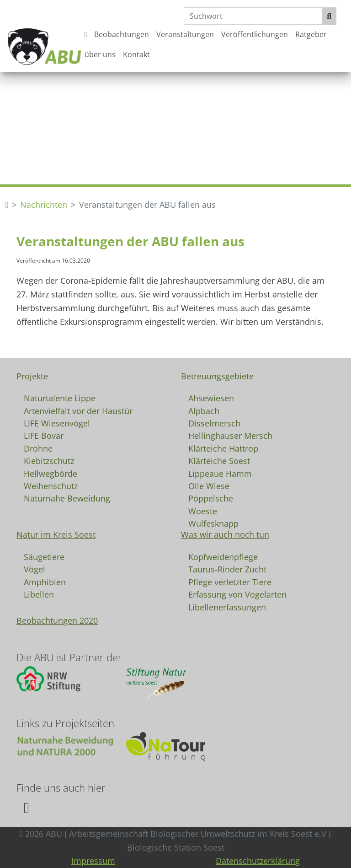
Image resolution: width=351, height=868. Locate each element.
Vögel (35, 569)
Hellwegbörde (51, 473)
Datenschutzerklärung (258, 861)
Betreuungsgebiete (217, 376)
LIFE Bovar (44, 435)
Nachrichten (44, 205)
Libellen (39, 594)
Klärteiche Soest (219, 460)
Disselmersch (214, 423)
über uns (100, 54)
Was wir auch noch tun (225, 534)
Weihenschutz (51, 485)
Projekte (32, 376)
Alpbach (204, 410)
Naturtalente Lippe (60, 398)
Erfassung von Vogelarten (237, 594)
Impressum (93, 861)
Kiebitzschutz (49, 460)
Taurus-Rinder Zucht (227, 569)
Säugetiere (44, 556)
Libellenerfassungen (227, 607)
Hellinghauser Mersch (230, 435)
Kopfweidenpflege (223, 556)
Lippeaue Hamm (220, 473)
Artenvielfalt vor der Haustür (78, 410)
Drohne (38, 448)
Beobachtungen (122, 34)
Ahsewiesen (211, 398)
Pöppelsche (211, 498)
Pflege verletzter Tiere (230, 582)
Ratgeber (311, 34)
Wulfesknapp (213, 523)
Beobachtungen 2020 (57, 620)
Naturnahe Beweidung (67, 498)
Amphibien (45, 582)
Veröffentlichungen (255, 34)
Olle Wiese (209, 485)
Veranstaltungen (185, 34)
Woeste (203, 511)
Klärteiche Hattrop (223, 448)
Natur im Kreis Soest (56, 534)
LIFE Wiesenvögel (57, 423)
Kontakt (136, 54)
